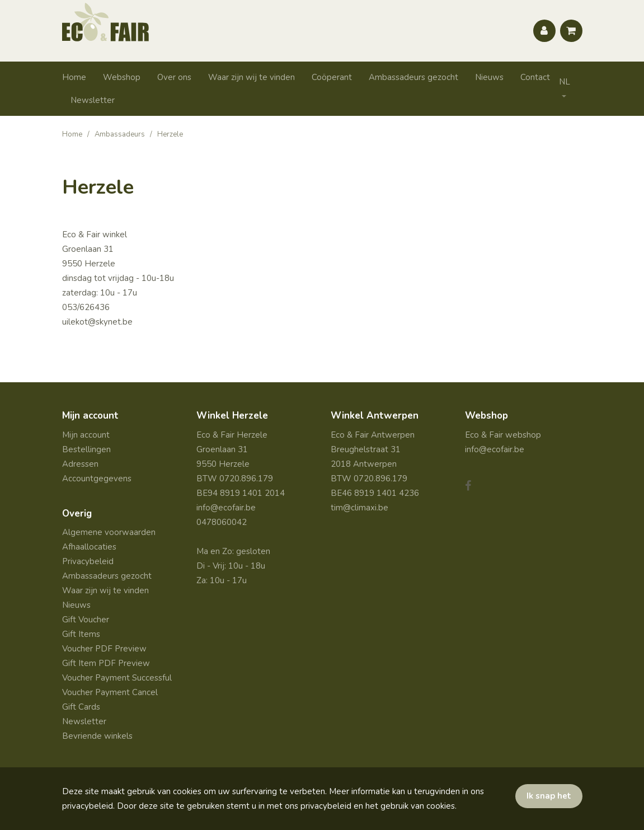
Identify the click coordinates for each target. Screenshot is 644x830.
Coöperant (332, 77)
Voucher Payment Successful (117, 678)
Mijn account (86, 435)
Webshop (122, 77)
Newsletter (93, 100)
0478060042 (222, 522)
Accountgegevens (97, 479)
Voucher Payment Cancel (110, 692)
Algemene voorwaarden (109, 532)
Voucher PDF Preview (104, 649)
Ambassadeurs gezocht (413, 77)
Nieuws (489, 77)
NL (565, 82)
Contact (535, 77)
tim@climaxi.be (359, 508)
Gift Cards (81, 707)
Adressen (80, 464)
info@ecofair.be (226, 508)
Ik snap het (549, 796)
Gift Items (81, 634)
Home (74, 77)
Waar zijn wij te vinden (252, 77)
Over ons (174, 77)
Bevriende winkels (97, 736)
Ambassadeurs (120, 134)
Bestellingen (86, 449)
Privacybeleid (88, 561)
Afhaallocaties (89, 547)
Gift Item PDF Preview (106, 663)
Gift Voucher (86, 620)
